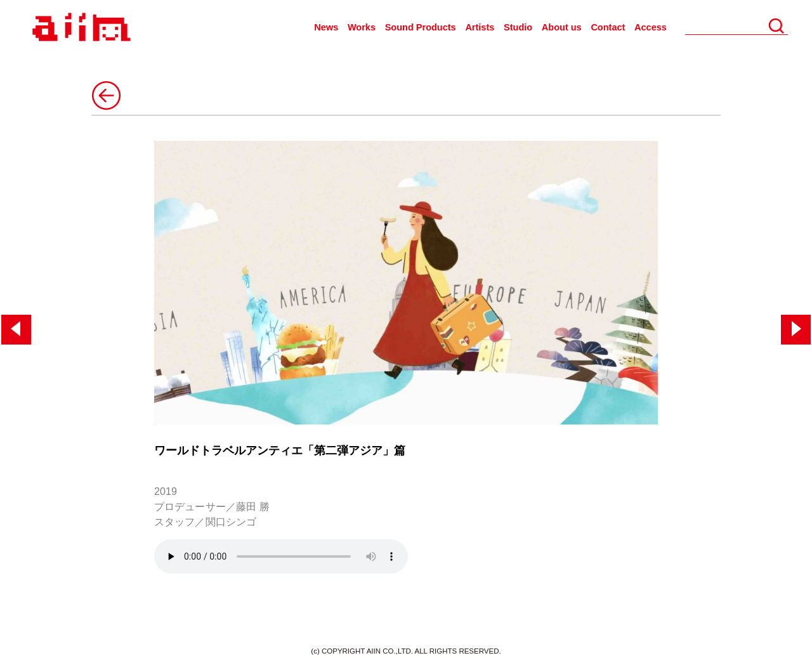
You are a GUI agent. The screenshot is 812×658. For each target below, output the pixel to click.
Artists (480, 27)
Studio (518, 27)
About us (562, 27)
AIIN (80, 28)
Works (362, 27)
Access (651, 27)
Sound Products (421, 27)
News (326, 27)
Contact (608, 27)
